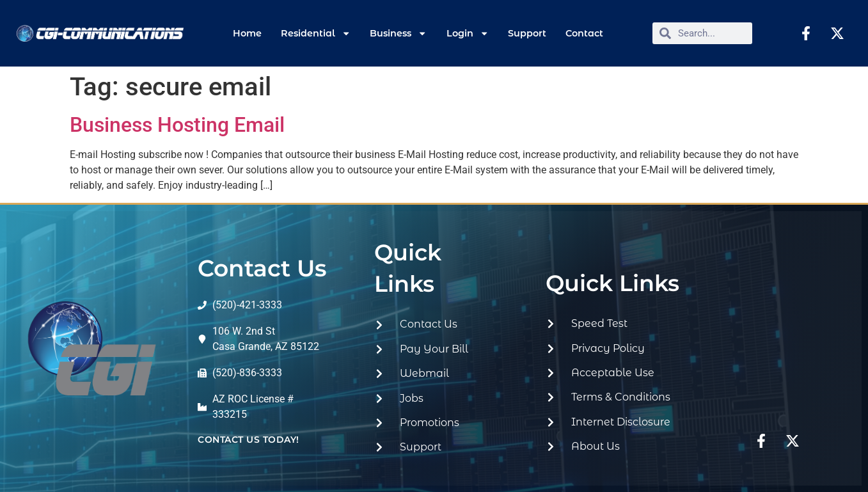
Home (247, 33)
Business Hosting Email (177, 125)
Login (468, 33)
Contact (584, 33)
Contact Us (262, 268)
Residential (316, 33)
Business (398, 33)
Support (527, 33)
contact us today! (249, 440)
